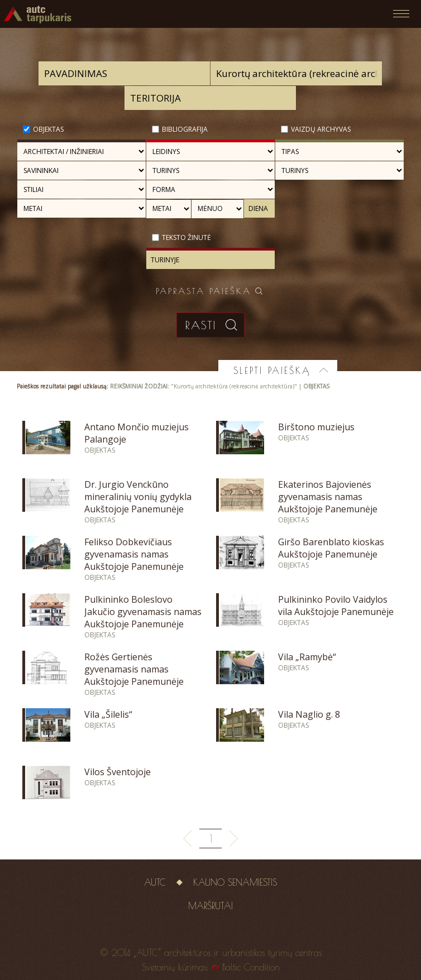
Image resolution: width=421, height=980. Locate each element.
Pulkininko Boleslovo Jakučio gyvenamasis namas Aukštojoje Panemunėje (143, 612)
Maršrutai (210, 906)
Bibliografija (185, 129)
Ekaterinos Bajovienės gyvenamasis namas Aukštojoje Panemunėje (328, 497)
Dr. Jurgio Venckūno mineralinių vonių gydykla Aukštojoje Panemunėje (138, 497)
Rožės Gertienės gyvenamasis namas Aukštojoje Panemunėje (134, 669)
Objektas (48, 129)
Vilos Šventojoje (118, 772)
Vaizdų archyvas (321, 129)
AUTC (155, 882)
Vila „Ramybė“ (307, 657)
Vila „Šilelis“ (108, 714)
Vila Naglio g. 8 (309, 714)
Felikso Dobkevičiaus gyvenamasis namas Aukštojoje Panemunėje (134, 554)
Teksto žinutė (186, 237)
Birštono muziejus (316, 427)
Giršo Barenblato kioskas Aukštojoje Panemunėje (331, 548)
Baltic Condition (251, 967)
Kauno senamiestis (235, 882)
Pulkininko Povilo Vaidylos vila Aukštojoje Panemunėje (336, 606)
